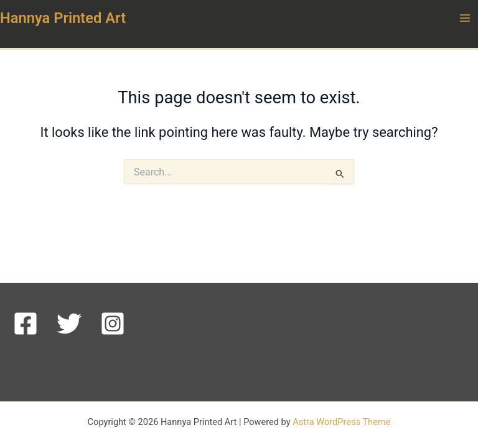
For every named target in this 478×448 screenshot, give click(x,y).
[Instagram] (113, 324)
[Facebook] (26, 324)
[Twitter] (69, 324)
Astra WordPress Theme (341, 422)
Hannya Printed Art (63, 18)
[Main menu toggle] (465, 18)
